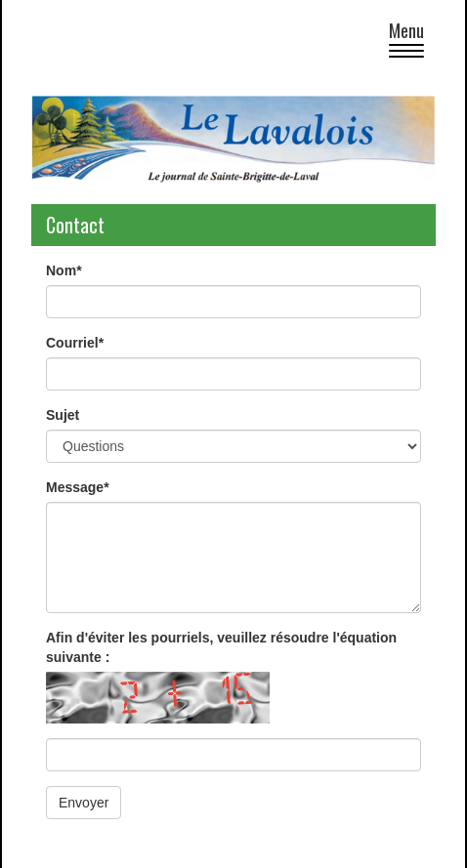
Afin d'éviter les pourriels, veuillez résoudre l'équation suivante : (221, 647)
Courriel (75, 343)
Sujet (63, 415)
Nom (64, 270)
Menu (412, 42)
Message (78, 487)
